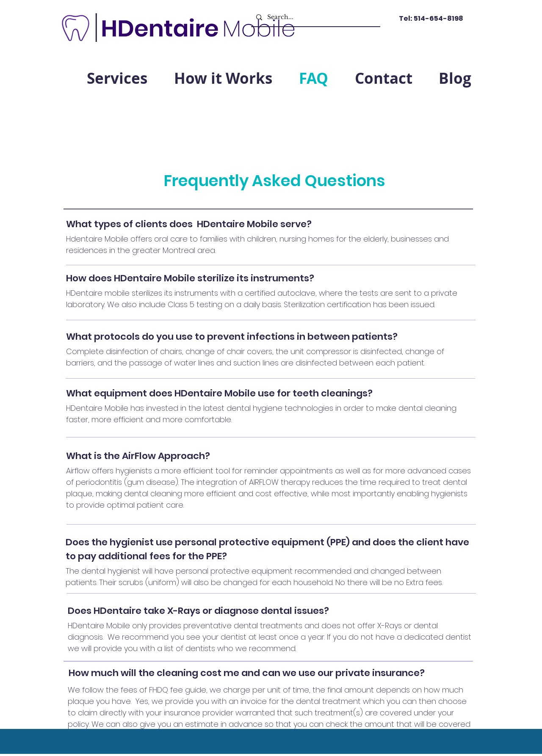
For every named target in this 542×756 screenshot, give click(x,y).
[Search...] (315, 17)
